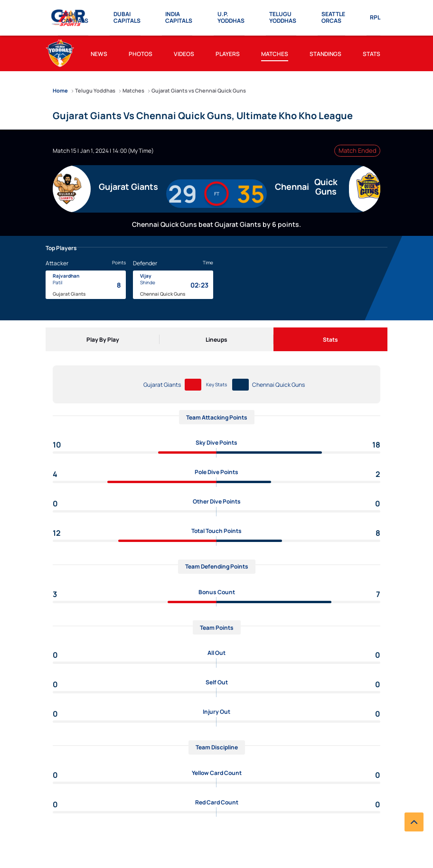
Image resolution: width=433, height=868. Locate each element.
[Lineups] (216, 339)
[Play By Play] (103, 339)
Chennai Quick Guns (278, 385)
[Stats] (330, 339)
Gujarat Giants (162, 385)
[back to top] (414, 822)
